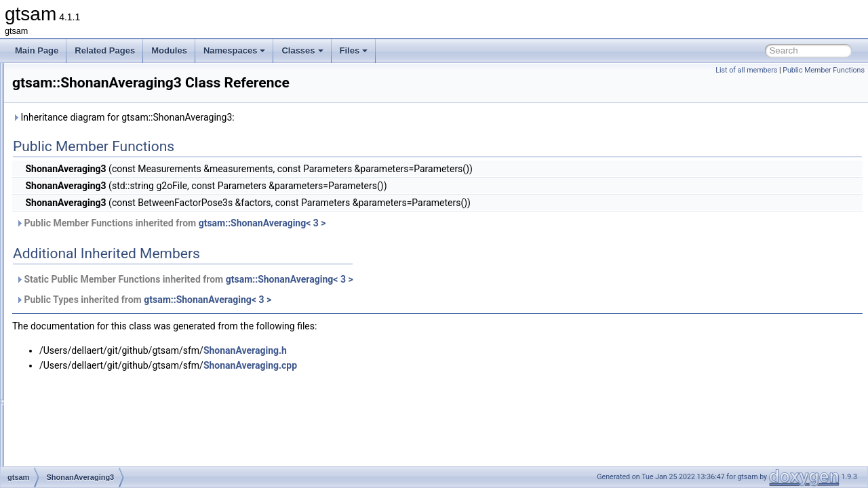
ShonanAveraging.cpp (420, 365)
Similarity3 (74, 346)
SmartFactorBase (87, 390)
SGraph (70, 226)
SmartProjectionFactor (96, 405)
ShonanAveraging (88, 241)
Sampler (71, 92)
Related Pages (105, 50)
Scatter (68, 122)
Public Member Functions (824, 70)
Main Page (37, 50)
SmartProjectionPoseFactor (105, 435)
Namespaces (235, 50)
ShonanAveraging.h (415, 350)
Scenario (72, 137)
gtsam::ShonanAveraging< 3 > (432, 223)
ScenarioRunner (85, 152)
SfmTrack (73, 211)
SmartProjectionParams (99, 420)
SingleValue (77, 361)
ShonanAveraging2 (90, 256)
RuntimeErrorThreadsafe (100, 77)
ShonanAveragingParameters (109, 286)
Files (354, 50)
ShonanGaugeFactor (93, 316)
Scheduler (74, 167)
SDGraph (73, 182)
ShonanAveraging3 (90, 271)
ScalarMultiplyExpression (101, 107)
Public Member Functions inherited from (340, 223)
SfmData (72, 197)
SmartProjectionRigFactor (102, 465)
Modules (169, 50)
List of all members (746, 70)
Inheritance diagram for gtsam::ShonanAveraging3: (293, 117)
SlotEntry (72, 375)
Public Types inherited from (313, 300)
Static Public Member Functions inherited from (354, 279)
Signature (73, 331)
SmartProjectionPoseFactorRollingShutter (131, 450)
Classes (302, 50)
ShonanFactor (81, 301)
